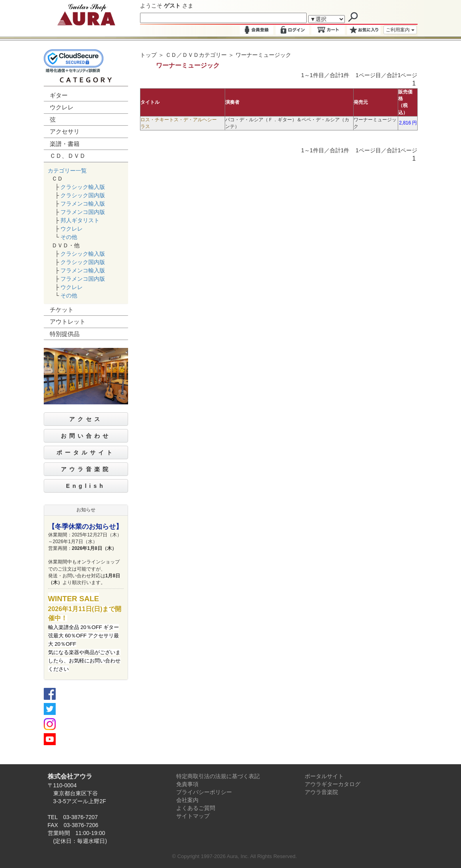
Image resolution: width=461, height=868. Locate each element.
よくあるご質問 (196, 808)
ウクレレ (72, 229)
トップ (148, 55)
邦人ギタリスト (80, 220)
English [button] (86, 486)
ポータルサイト (324, 776)
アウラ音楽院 (321, 792)
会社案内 (187, 800)
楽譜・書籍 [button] (65, 144)
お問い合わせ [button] (86, 436)
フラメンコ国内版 (83, 212)
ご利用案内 (400, 30)
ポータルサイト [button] (86, 452)
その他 (69, 237)
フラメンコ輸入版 (83, 204)
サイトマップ (193, 816)
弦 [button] (53, 119)
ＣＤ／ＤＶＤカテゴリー (196, 55)
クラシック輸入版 (83, 187)
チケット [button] (62, 310)
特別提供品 (65, 334)
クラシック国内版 (83, 195)
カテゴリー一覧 (67, 171)
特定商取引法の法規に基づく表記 (218, 776)
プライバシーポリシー (204, 792)
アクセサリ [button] (65, 131)
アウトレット (68, 321)
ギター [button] (59, 95)
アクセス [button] (86, 419)
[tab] (86, 96)
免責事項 (187, 784)
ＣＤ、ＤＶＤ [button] (68, 156)
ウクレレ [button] (62, 107)
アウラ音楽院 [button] (86, 469)
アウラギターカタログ (333, 784)
